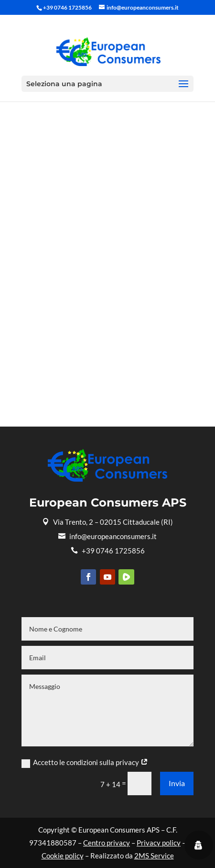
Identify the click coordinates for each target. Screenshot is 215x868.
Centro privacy (107, 843)
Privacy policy (159, 843)
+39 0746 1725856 (108, 551)
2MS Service (154, 856)
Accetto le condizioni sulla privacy (85, 763)
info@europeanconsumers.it (107, 536)
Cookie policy (63, 856)
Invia (177, 783)
